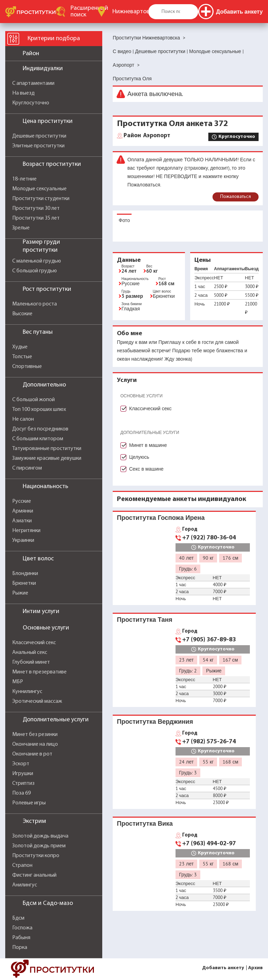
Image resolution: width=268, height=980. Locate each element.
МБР (18, 682)
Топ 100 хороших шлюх (39, 410)
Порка (20, 948)
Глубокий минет (31, 662)
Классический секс (34, 643)
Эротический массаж (37, 701)
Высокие (22, 314)
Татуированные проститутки (47, 449)
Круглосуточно (31, 103)
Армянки (23, 511)
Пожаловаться (236, 197)
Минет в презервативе (39, 672)
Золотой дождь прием (39, 846)
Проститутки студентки (41, 199)
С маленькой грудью (37, 261)
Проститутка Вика (145, 823)
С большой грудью (35, 271)
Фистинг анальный (34, 875)
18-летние (24, 179)
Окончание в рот (32, 754)
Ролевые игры (29, 803)
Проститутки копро (36, 856)
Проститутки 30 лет (36, 208)
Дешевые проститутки (39, 136)
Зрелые (21, 228)
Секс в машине (146, 469)
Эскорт (21, 764)
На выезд (23, 93)
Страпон (22, 865)
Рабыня (21, 938)
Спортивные (27, 367)
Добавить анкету (223, 968)
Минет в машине (148, 445)
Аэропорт (147, 136)
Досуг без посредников (40, 429)
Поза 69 (21, 793)
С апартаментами (33, 83)
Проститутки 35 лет (36, 218)
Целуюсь (139, 457)
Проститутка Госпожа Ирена (161, 518)
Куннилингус (27, 692)
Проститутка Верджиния (155, 721)
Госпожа (22, 928)
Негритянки (26, 531)
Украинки (23, 540)
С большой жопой (33, 400)
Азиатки (22, 521)
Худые (20, 347)
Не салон (23, 419)
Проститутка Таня (145, 620)
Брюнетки (24, 583)
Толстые (22, 357)
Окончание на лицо (35, 744)
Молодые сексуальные (39, 189)
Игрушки (23, 774)
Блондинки (25, 574)
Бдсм (18, 918)
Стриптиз (23, 783)
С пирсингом (27, 468)
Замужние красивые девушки (47, 458)
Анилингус (25, 885)
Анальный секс (30, 653)
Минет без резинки (35, 735)
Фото (124, 220)
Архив (255, 968)
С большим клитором (38, 439)
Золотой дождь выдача (40, 836)
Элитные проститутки (38, 146)
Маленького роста (35, 304)
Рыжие (20, 593)
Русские (22, 501)
